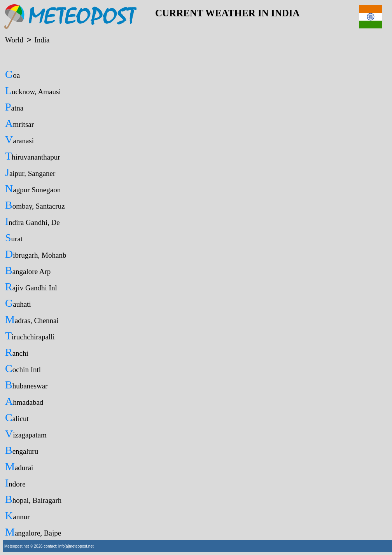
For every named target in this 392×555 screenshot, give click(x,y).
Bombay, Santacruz (35, 205)
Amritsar (19, 123)
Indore (15, 483)
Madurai (19, 466)
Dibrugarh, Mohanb (36, 254)
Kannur (17, 515)
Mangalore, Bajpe (33, 532)
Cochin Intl (23, 368)
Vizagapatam (26, 434)
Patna (14, 107)
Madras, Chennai (32, 319)
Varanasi (19, 140)
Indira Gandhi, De (32, 221)
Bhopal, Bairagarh (33, 499)
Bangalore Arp (28, 270)
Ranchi (17, 352)
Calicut (17, 417)
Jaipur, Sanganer (30, 172)
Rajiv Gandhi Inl (31, 287)
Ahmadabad (24, 401)
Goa (12, 74)
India (42, 40)
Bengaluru (22, 450)
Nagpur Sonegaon (33, 189)
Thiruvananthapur (33, 156)
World (14, 40)
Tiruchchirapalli (30, 336)
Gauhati (18, 303)
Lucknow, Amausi (33, 90)
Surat (14, 238)
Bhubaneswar (26, 385)
